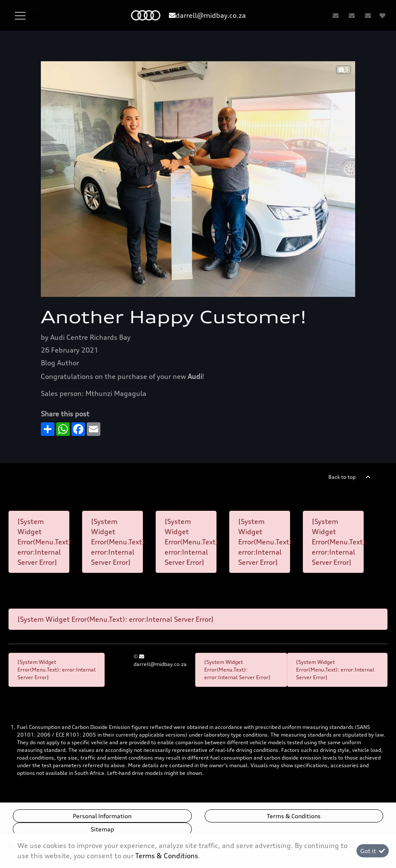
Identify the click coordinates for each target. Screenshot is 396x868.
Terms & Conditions (294, 816)
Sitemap (102, 829)
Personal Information (102, 816)
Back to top (342, 477)
